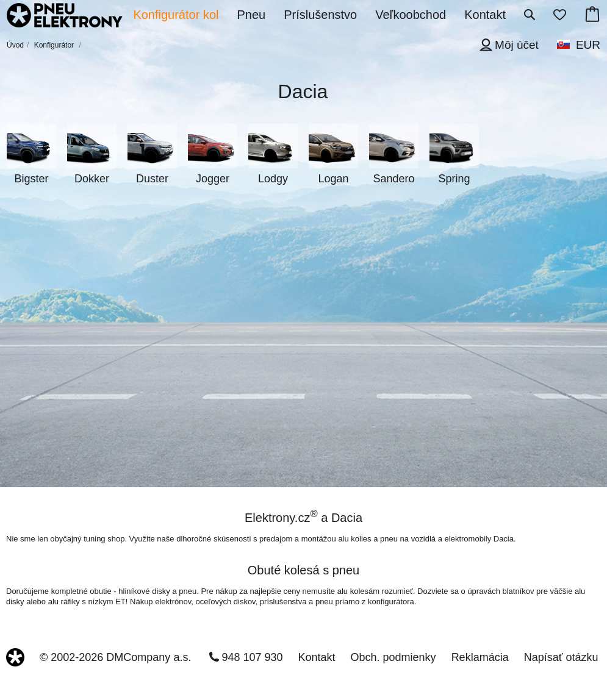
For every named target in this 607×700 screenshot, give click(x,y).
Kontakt (317, 657)
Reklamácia (480, 657)
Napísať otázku (561, 657)
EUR (588, 45)
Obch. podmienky (393, 657)
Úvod (15, 45)
